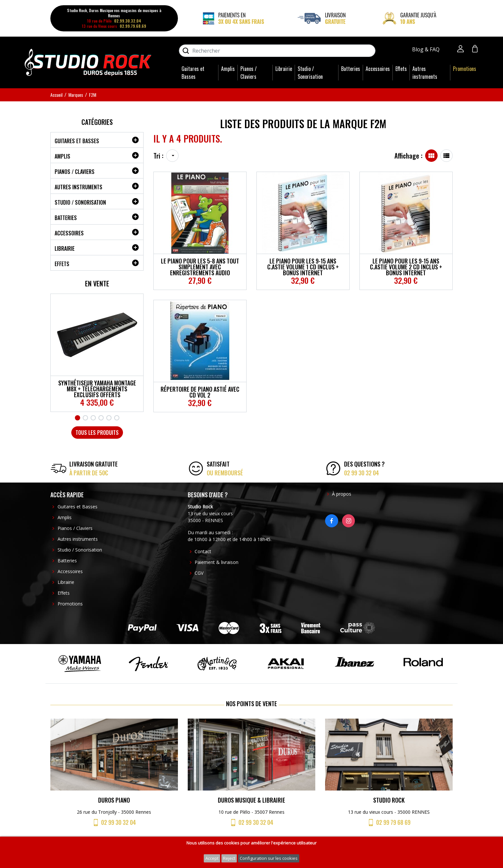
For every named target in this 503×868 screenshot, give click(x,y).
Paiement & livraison (217, 562)
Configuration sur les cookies (269, 858)
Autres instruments (425, 73)
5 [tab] (109, 418)
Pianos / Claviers (249, 73)
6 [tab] (117, 418)
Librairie (284, 69)
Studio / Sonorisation (310, 73)
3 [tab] (93, 418)
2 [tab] (85, 418)
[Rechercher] (277, 51)
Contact (203, 551)
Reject (229, 858)
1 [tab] (78, 418)
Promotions (465, 69)
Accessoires (378, 69)
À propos (342, 494)
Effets (401, 69)
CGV (199, 573)
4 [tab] (101, 418)
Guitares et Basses (193, 73)
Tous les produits (97, 433)
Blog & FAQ (426, 49)
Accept (212, 858)
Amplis (228, 69)
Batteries (351, 69)
